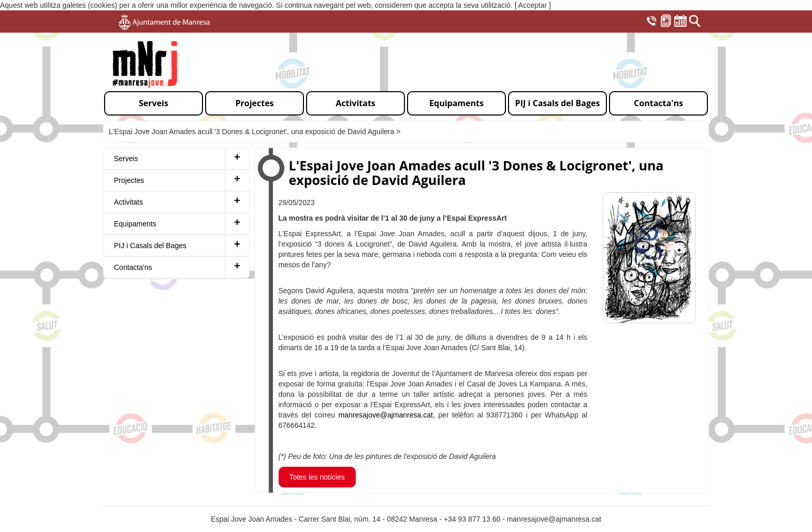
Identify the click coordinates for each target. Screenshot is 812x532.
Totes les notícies (317, 477)
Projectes (129, 180)
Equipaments (135, 224)
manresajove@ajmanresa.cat (554, 519)
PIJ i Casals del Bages (150, 246)
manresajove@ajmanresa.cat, (387, 415)
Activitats (128, 202)
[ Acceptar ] (533, 5)
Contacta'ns (133, 267)
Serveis (126, 159)
